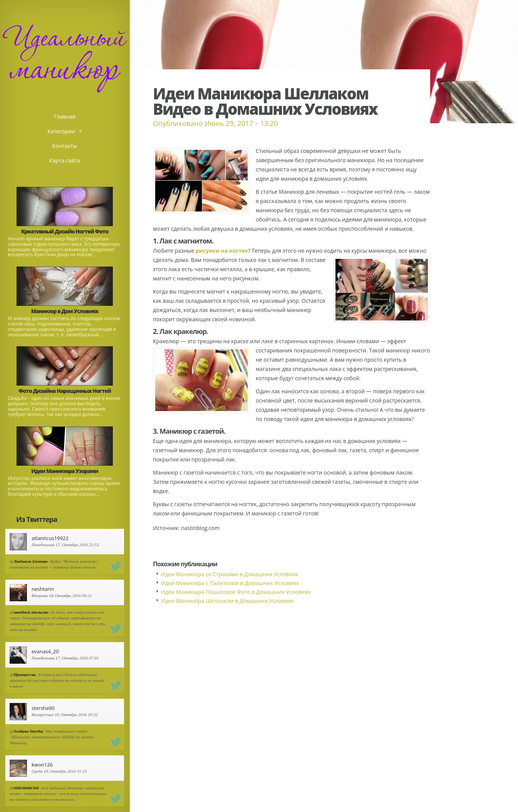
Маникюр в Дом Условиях (65, 311)
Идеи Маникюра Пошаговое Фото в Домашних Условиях (236, 592)
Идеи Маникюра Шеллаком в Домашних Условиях (227, 601)
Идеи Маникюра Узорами (65, 471)
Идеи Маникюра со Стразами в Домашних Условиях (230, 574)
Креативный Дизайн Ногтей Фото (65, 231)
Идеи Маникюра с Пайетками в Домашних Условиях (230, 583)
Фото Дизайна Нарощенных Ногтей (65, 391)
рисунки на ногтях (222, 251)
